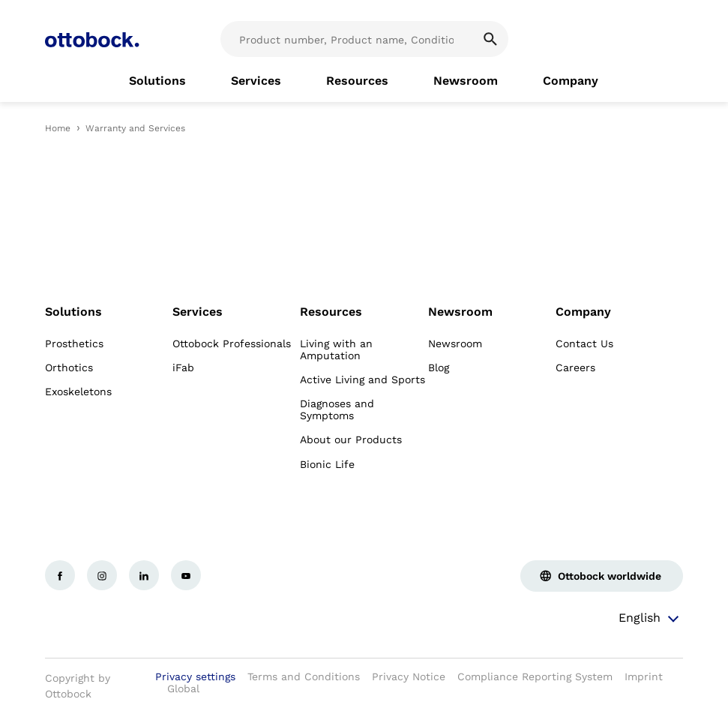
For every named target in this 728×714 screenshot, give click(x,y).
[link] (157, 81)
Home (58, 128)
